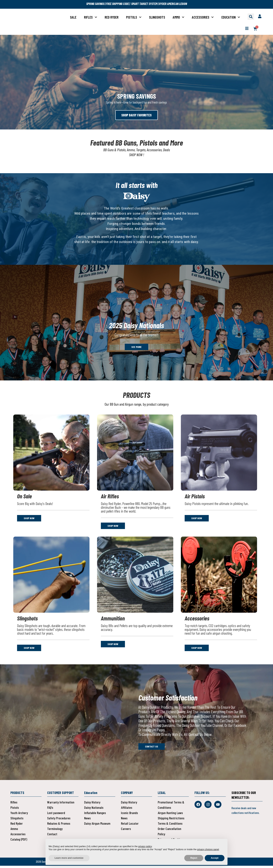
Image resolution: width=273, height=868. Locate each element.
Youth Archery (19, 815)
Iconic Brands (129, 815)
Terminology (55, 831)
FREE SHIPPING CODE (117, 4)
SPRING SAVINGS (96, 4)
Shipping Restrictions (171, 820)
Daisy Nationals (94, 810)
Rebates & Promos (59, 826)
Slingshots (157, 17)
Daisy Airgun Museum (97, 826)
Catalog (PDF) (19, 842)
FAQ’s (50, 810)
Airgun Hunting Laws (170, 815)
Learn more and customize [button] (69, 858)
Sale (73, 17)
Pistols (134, 17)
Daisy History (92, 804)
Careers (126, 831)
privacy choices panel (208, 849)
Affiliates (127, 810)
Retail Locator (130, 826)
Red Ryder (112, 17)
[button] (251, 17)
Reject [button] (194, 858)
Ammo (178, 17)
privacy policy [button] (145, 846)
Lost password (56, 815)
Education (231, 17)
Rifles (91, 17)
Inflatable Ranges (95, 815)
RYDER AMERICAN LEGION (173, 4)
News (87, 820)
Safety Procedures (59, 820)
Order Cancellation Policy (169, 834)
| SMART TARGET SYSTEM (143, 4)
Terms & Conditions (170, 826)
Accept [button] (215, 858)
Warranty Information (61, 804)
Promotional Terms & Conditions (171, 807)
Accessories (203, 17)
